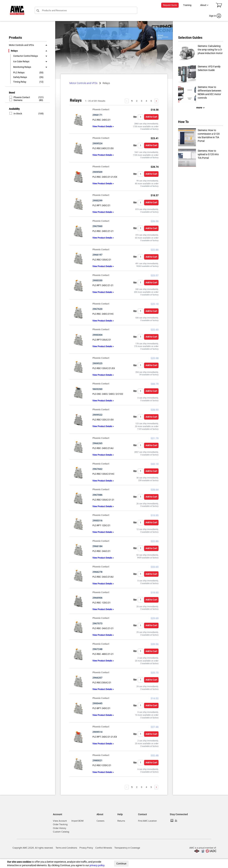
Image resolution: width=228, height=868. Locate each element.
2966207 (97, 678)
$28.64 (155, 490)
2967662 (97, 469)
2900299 (97, 200)
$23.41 (155, 138)
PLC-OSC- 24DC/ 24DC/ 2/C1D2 (108, 394)
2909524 (97, 143)
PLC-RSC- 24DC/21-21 (103, 231)
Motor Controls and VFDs (21, 45)
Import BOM (77, 821)
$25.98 (155, 358)
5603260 (97, 389)
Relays (14, 51)
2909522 (97, 415)
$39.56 (155, 644)
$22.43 (155, 330)
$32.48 (155, 755)
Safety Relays (20, 77)
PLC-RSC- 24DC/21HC (103, 314)
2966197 (97, 255)
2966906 (97, 598)
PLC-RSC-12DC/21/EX (103, 420)
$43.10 (155, 464)
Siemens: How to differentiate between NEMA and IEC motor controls (200, 94)
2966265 (97, 443)
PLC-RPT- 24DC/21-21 (103, 285)
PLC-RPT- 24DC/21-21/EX (105, 737)
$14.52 (155, 698)
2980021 (97, 760)
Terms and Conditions (66, 848)
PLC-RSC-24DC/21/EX (103, 148)
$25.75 (155, 673)
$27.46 (155, 727)
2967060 (97, 226)
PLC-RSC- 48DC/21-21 (103, 654)
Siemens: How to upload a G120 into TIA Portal (198, 158)
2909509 (97, 172)
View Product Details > (103, 126)
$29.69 (155, 618)
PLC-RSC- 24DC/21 (102, 120)
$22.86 (155, 250)
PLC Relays (19, 73)
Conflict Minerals (104, 848)
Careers (100, 821)
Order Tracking (60, 824)
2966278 (97, 572)
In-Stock (16, 114)
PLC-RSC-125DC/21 (102, 765)
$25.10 (155, 304)
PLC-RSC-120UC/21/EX (104, 368)
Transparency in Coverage (127, 848)
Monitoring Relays (22, 67)
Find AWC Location (147, 821)
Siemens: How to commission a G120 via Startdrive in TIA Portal (199, 137)
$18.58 (155, 110)
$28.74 (155, 167)
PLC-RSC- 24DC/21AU (103, 448)
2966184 (97, 546)
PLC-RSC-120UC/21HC (103, 474)
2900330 (97, 280)
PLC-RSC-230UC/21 (102, 683)
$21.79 (155, 438)
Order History (59, 828)
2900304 (97, 335)
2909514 (97, 732)
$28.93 (155, 410)
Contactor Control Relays (26, 56)
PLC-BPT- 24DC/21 (101, 708)
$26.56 (155, 221)
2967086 (97, 495)
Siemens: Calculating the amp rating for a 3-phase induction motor (200, 53)
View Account (60, 821)
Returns (121, 821)
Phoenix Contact (20, 97)
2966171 (97, 115)
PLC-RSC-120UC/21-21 (103, 500)
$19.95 (155, 515)
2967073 (97, 623)
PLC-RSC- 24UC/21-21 (103, 628)
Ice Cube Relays (21, 61)
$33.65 (155, 567)
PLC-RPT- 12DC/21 (101, 526)
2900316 (97, 521)
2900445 (97, 703)
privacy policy (97, 865)
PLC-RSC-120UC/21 (102, 260)
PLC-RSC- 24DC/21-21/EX (105, 177)
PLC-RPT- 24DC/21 (101, 205)
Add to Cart (151, 117)
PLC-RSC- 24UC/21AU (103, 577)
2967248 (97, 649)
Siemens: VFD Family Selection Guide (199, 74)
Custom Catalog (61, 832)
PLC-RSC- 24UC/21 (102, 551)
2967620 (97, 309)
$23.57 (155, 275)
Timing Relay (20, 82)
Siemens (16, 100)
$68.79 (155, 384)
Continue (121, 864)
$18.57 (155, 195)
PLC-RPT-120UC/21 (102, 340)
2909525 (97, 363)
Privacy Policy (86, 848)
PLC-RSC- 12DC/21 (102, 603)
